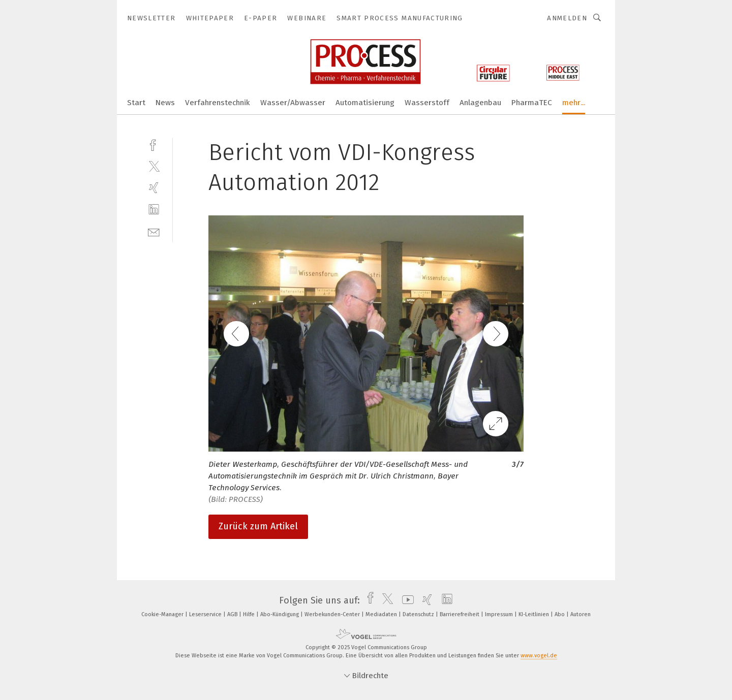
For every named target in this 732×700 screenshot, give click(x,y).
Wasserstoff (427, 103)
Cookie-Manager (163, 614)
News (165, 103)
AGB (233, 614)
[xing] (154, 188)
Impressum (500, 614)
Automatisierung (365, 103)
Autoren (581, 614)
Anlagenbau (480, 103)
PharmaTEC (532, 103)
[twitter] (154, 166)
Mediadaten (382, 614)
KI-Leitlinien (535, 614)
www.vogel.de (539, 656)
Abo (560, 614)
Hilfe (250, 614)
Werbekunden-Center (333, 614)
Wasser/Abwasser (293, 103)
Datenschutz (419, 614)
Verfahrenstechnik (218, 103)
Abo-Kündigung (280, 614)
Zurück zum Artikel (258, 526)
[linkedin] (154, 210)
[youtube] (405, 600)
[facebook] (154, 144)
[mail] (154, 231)
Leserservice (206, 614)
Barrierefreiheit (460, 614)
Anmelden (567, 18)
